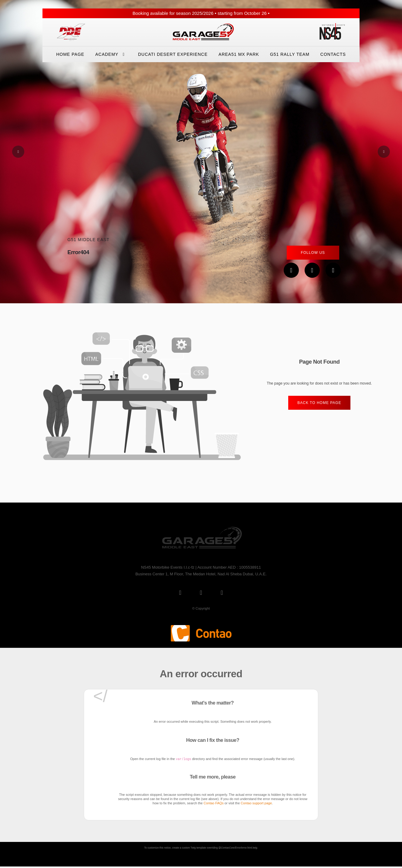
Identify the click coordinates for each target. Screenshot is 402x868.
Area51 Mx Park (239, 54)
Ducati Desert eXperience (173, 54)
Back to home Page (319, 403)
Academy (111, 54)
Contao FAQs (214, 803)
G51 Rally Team (290, 54)
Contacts (333, 54)
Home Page (70, 54)
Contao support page (256, 803)
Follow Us (313, 253)
